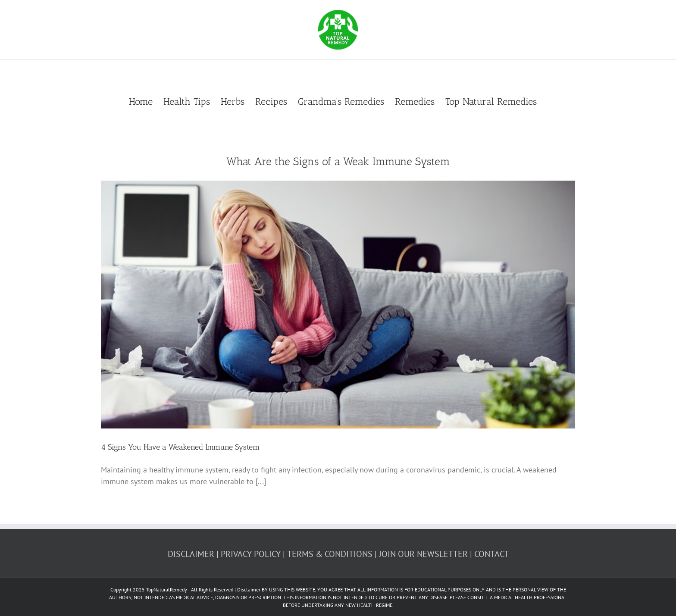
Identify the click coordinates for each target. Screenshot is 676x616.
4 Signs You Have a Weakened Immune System (180, 447)
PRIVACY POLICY (251, 554)
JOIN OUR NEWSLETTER (423, 554)
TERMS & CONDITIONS (330, 554)
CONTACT (491, 554)
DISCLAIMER (191, 554)
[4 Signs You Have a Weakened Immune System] (338, 305)
